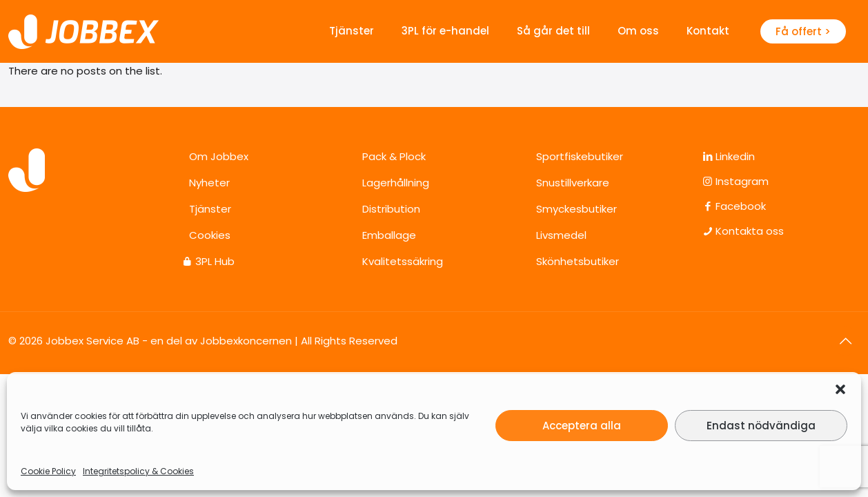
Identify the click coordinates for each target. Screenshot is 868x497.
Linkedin (734, 156)
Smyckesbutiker (576, 209)
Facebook (739, 206)
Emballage (389, 235)
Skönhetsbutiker (578, 261)
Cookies (210, 235)
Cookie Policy (48, 471)
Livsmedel (561, 235)
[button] (840, 389)
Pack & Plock (394, 156)
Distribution (391, 209)
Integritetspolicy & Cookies (138, 471)
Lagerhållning (396, 183)
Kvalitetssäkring (403, 261)
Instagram (741, 181)
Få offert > (803, 31)
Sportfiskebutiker (580, 156)
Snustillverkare (573, 183)
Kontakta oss (748, 231)
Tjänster (210, 209)
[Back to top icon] (845, 341)
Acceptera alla (582, 426)
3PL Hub (215, 261)
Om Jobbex (219, 156)
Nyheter (209, 183)
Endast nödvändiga (761, 426)
